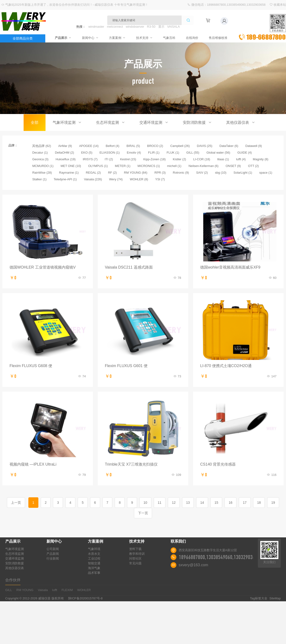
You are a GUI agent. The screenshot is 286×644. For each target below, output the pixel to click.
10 (145, 503)
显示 (161, 27)
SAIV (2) (202, 173)
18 (259, 503)
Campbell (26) (180, 146)
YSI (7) (160, 179)
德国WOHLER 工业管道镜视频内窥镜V (43, 267)
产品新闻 (53, 554)
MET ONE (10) (71, 166)
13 (188, 503)
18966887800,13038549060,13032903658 (219, 557)
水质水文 (94, 554)
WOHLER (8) (139, 179)
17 (245, 503)
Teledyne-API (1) (65, 179)
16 (230, 503)
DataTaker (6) (229, 146)
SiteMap (275, 598)
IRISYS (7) (90, 159)
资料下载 (135, 549)
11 (160, 503)
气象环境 (94, 549)
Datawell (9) (254, 146)
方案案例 (118, 38)
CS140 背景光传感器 (218, 464)
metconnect (115, 27)
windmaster (96, 27)
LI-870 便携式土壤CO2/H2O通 (226, 366)
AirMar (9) (65, 146)
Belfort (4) (113, 146)
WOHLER (84, 590)
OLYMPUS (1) (98, 166)
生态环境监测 (111, 122)
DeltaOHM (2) (64, 153)
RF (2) (112, 173)
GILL (9, 590)
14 (202, 503)
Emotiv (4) (134, 153)
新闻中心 (92, 38)
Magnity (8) (261, 159)
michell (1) (174, 166)
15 (216, 503)
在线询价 (190, 38)
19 (273, 503)
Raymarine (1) (69, 173)
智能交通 (94, 563)
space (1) (266, 173)
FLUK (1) (173, 153)
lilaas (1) (223, 159)
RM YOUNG (25, 590)
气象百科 (168, 38)
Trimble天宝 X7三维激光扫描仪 (131, 464)
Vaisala (43, 590)
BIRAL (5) (133, 146)
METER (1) (123, 166)
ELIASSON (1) (110, 153)
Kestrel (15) (128, 159)
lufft (55, 590)
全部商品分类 (23, 38)
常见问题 (135, 563)
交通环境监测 (154, 122)
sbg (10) (221, 173)
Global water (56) (218, 153)
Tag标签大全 (259, 598)
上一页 (16, 503)
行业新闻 (53, 558)
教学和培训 (137, 554)
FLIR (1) (154, 153)
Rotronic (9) (181, 173)
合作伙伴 (13, 580)
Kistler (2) (179, 159)
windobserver (135, 27)
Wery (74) (116, 179)
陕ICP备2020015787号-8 (85, 598)
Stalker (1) (39, 179)
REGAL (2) (93, 173)
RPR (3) (160, 173)
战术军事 (94, 573)
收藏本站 (280, 5)
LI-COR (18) (202, 159)
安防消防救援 (197, 122)
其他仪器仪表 (241, 122)
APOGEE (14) (89, 146)
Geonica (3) (40, 159)
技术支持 (144, 38)
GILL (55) (193, 153)
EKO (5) (87, 153)
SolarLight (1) (243, 173)
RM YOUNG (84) (136, 173)
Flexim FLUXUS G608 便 (31, 366)
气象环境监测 (67, 122)
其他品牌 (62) (42, 146)
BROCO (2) (155, 146)
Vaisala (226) (93, 179)
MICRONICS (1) (149, 166)
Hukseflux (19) (66, 159)
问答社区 (135, 558)
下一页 (143, 513)
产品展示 (66, 38)
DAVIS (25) (205, 146)
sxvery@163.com (194, 565)
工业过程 (94, 558)
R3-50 (151, 27)
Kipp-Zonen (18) (154, 159)
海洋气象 (94, 568)
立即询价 (262, 27)
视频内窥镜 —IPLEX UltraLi (33, 464)
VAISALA (173, 27)
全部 (35, 122)
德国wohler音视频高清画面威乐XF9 (230, 267)
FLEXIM (67, 590)
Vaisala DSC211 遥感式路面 (129, 267)
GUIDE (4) (245, 153)
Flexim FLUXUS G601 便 (126, 366)
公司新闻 (53, 549)
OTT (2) (253, 166)
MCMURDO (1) (43, 166)
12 (174, 503)
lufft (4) (241, 159)
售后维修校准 (215, 38)
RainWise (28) (42, 173)
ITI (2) (109, 159)
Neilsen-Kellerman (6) (204, 166)
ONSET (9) (233, 166)
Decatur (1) (40, 153)
